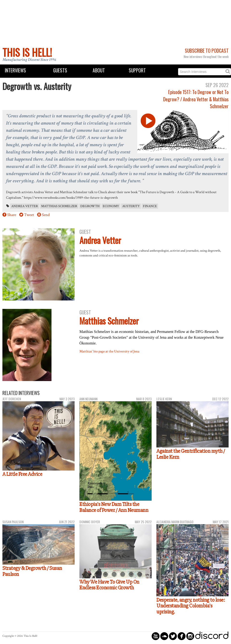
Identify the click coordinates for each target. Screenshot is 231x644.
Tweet (29, 215)
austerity (131, 206)
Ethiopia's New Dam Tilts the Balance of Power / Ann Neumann (114, 507)
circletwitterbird (173, 636)
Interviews (15, 70)
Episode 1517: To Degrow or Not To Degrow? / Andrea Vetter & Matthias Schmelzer (196, 99)
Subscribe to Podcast (207, 51)
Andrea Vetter (25, 206)
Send (46, 215)
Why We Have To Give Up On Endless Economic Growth (109, 585)
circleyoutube (156, 636)
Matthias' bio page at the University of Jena (109, 351)
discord (212, 636)
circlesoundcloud (164, 636)
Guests (60, 70)
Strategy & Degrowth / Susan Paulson (32, 571)
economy (111, 206)
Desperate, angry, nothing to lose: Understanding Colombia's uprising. (191, 606)
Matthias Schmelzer (59, 206)
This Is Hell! (27, 52)
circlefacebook (182, 636)
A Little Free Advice (22, 474)
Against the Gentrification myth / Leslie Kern (191, 454)
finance (150, 206)
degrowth (90, 206)
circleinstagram (190, 636)
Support (137, 70)
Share (12, 215)
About (99, 70)
